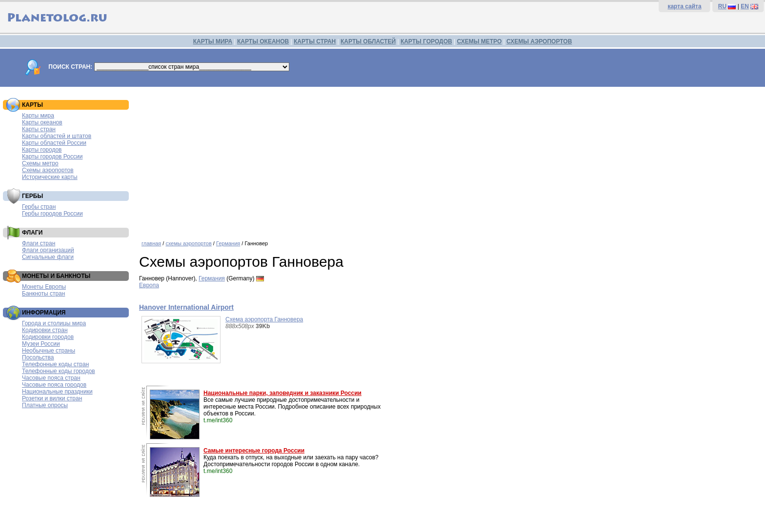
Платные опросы (45, 405)
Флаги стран (39, 243)
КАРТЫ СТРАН (315, 41)
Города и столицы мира (54, 323)
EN (745, 6)
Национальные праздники (57, 392)
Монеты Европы (44, 287)
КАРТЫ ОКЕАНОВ (263, 41)
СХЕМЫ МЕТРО (479, 41)
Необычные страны (49, 351)
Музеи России (41, 344)
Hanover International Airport (186, 307)
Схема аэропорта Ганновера (264, 319)
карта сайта (684, 6)
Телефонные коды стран (55, 364)
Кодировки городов (48, 337)
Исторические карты (50, 177)
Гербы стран (39, 207)
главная (151, 243)
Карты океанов (42, 122)
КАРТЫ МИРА (213, 41)
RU (722, 6)
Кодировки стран (45, 330)
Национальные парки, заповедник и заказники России (282, 393)
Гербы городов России (52, 214)
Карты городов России (52, 157)
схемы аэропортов (188, 243)
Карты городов (42, 150)
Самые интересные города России (254, 451)
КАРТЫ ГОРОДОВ (426, 41)
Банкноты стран (43, 294)
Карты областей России (54, 143)
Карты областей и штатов (57, 136)
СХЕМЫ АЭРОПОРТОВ (539, 41)
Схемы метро (40, 163)
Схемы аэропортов (48, 170)
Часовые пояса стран (51, 378)
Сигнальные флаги (48, 257)
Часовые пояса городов (54, 385)
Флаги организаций (48, 250)
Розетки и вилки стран (52, 398)
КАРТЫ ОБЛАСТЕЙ (368, 41)
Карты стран (39, 129)
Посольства (38, 357)
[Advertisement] (450, 160)
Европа (149, 285)
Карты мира (38, 116)
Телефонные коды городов (59, 371)
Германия (228, 243)
